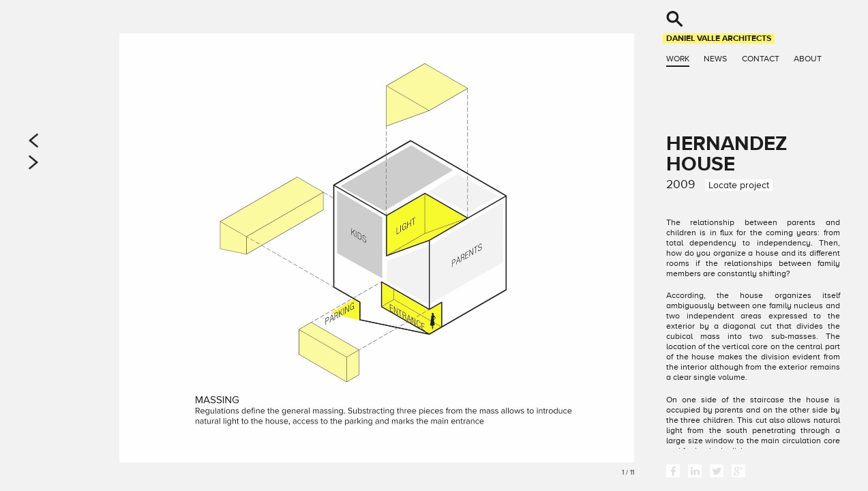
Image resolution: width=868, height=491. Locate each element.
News (715, 59)
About (808, 59)
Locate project (739, 185)
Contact (761, 59)
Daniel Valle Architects (719, 38)
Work (678, 59)
